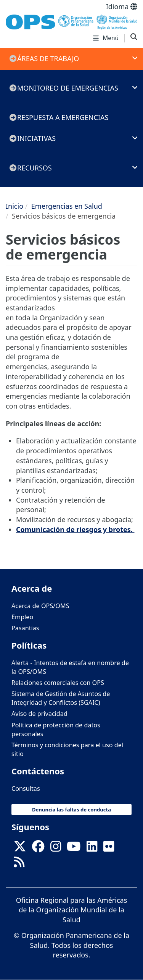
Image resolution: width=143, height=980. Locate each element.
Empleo (22, 617)
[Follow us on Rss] (19, 864)
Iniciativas (36, 138)
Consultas (26, 789)
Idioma (122, 6)
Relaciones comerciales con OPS (58, 683)
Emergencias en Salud (67, 206)
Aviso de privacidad (39, 714)
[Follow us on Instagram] (56, 849)
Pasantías (25, 628)
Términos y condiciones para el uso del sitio (67, 749)
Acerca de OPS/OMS (40, 606)
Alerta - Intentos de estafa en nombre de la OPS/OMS (70, 667)
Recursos (35, 168)
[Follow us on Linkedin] (92, 849)
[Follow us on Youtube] (74, 849)
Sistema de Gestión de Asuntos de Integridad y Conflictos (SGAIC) (61, 698)
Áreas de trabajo (48, 58)
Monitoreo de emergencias (68, 88)
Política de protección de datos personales (56, 729)
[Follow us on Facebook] (38, 849)
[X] (20, 849)
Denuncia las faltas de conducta (71, 810)
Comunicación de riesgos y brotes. (75, 529)
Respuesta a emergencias (63, 117)
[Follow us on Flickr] (109, 849)
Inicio (14, 206)
